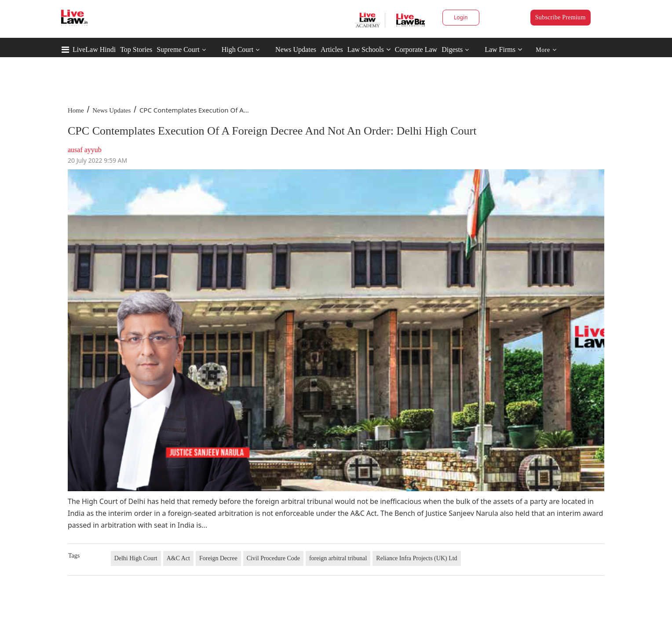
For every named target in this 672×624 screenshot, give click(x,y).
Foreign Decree (218, 558)
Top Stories (136, 49)
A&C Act (178, 558)
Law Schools (369, 49)
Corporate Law (416, 49)
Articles (332, 49)
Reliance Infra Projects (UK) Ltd (416, 558)
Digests (452, 49)
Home (76, 110)
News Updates (296, 49)
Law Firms (503, 49)
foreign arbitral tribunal (338, 558)
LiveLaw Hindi (94, 49)
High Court (237, 49)
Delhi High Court (136, 558)
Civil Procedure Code (273, 558)
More (546, 50)
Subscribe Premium (561, 17)
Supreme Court (178, 49)
